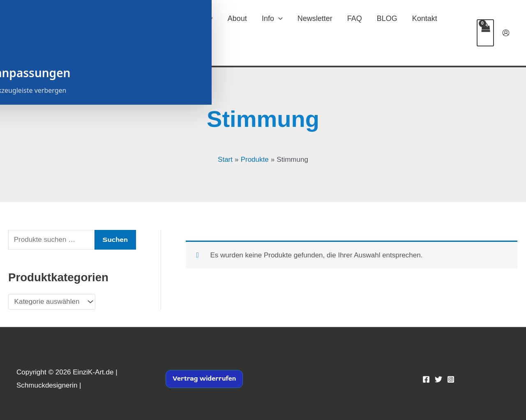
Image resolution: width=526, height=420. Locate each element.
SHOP (198, 18)
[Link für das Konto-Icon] (506, 33)
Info (272, 18)
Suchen (115, 240)
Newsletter (315, 18)
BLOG (387, 18)
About (237, 18)
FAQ (355, 18)
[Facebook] (426, 379)
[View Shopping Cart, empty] (485, 33)
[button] (209, 18)
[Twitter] (438, 379)
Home (159, 18)
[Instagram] (451, 379)
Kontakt (425, 18)
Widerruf (167, 47)
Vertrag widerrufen (204, 379)
